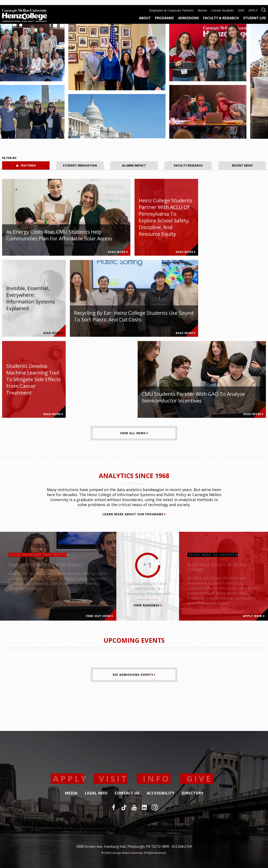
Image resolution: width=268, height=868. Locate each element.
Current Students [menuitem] (222, 10)
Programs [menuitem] (164, 18)
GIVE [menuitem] (241, 10)
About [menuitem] (145, 18)
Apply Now (254, 616)
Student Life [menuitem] (255, 18)
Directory (192, 793)
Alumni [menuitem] (202, 10)
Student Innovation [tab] (80, 165)
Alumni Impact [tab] (134, 165)
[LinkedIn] (144, 807)
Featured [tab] (26, 165)
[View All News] (134, 433)
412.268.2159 (182, 846)
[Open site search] (264, 10)
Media (71, 793)
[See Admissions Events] (134, 675)
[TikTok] (124, 807)
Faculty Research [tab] (188, 165)
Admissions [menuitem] (188, 18)
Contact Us (127, 793)
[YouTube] (134, 807)
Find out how (99, 616)
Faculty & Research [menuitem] (221, 18)
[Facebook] (114, 807)
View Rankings (148, 605)
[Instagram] (155, 807)
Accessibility (160, 793)
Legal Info (96, 793)
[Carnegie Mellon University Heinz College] (25, 16)
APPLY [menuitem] (253, 10)
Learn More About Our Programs (134, 514)
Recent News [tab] (242, 165)
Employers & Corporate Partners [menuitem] (171, 10)
